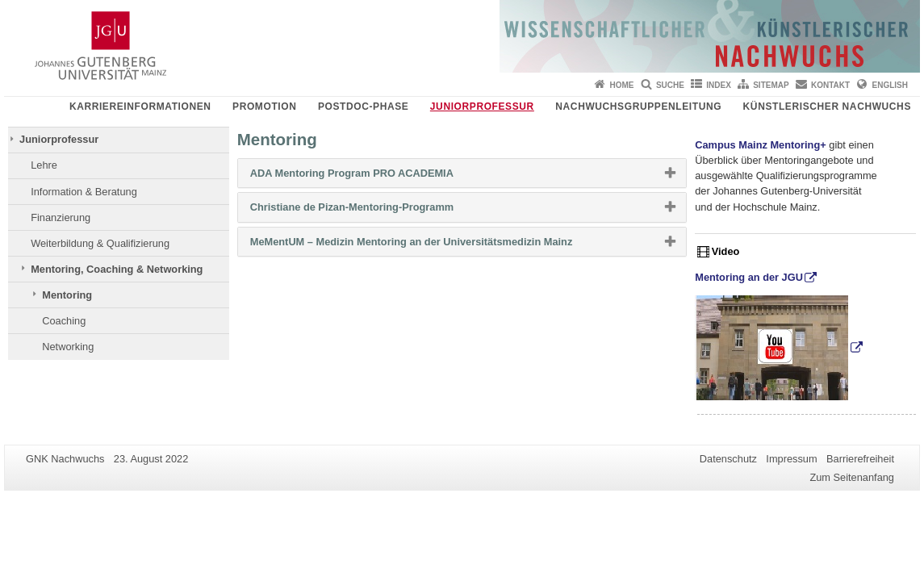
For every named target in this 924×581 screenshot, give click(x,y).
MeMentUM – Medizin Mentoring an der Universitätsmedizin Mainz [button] (437, 245)
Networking (68, 347)
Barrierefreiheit (860, 459)
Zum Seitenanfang (852, 477)
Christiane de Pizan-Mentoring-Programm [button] (378, 211)
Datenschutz (728, 459)
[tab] (462, 173)
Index (719, 85)
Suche (670, 85)
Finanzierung (61, 217)
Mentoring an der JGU (749, 277)
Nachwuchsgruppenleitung (638, 107)
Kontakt (830, 85)
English (890, 85)
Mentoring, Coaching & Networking (117, 269)
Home (622, 85)
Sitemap (771, 85)
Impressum (791, 459)
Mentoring (67, 295)
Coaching (64, 321)
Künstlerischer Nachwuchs (827, 107)
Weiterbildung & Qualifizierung (100, 243)
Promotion (264, 107)
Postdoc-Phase (363, 107)
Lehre (44, 165)
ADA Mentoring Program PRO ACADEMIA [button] (378, 177)
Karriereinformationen (140, 107)
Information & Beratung (84, 192)
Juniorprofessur (482, 107)
